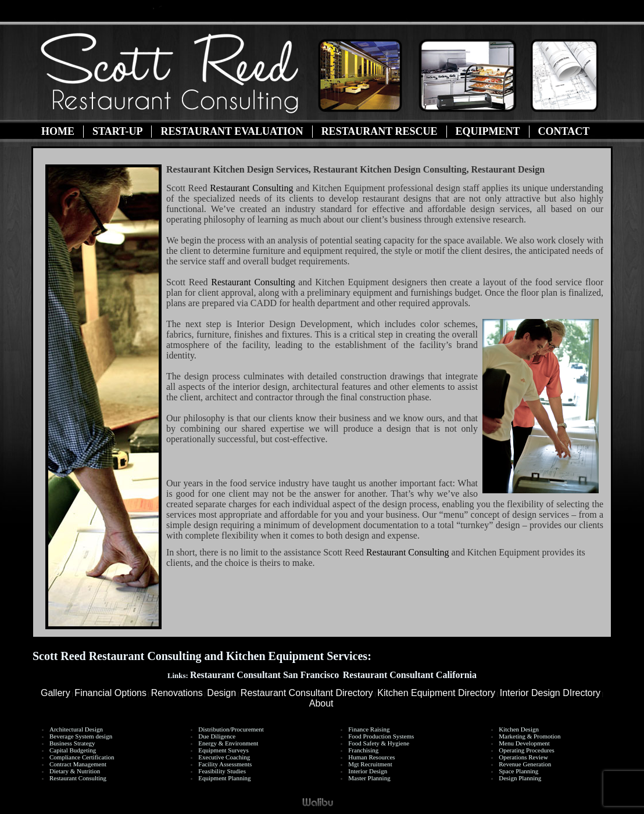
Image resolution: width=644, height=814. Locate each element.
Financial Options (110, 693)
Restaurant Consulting (251, 188)
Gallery (56, 693)
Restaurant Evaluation (232, 131)
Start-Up (117, 131)
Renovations (177, 693)
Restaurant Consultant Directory (307, 693)
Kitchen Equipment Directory (436, 693)
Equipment (488, 131)
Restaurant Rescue (380, 131)
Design (221, 693)
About (321, 703)
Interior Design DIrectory (550, 693)
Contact (564, 131)
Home (58, 131)
